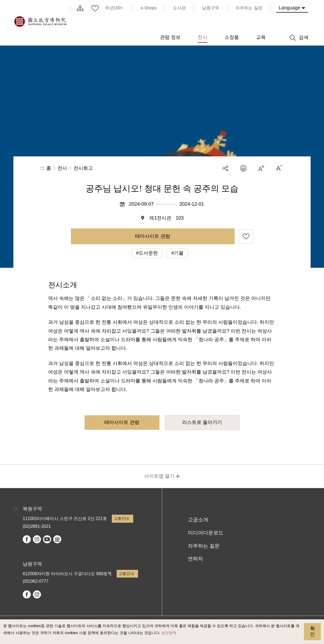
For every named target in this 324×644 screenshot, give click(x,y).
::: (70, 8)
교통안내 (121, 518)
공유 (225, 168)
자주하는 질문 (204, 546)
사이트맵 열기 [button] (159, 476)
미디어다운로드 (206, 533)
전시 (62, 168)
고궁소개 (198, 520)
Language (289, 8)
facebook (27, 539)
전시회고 (83, 168)
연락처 (195, 559)
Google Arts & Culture (57, 539)
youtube (47, 539)
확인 (312, 631)
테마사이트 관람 (153, 236)
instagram (37, 539)
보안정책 (169, 633)
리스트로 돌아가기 (202, 422)
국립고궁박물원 (40, 21)
